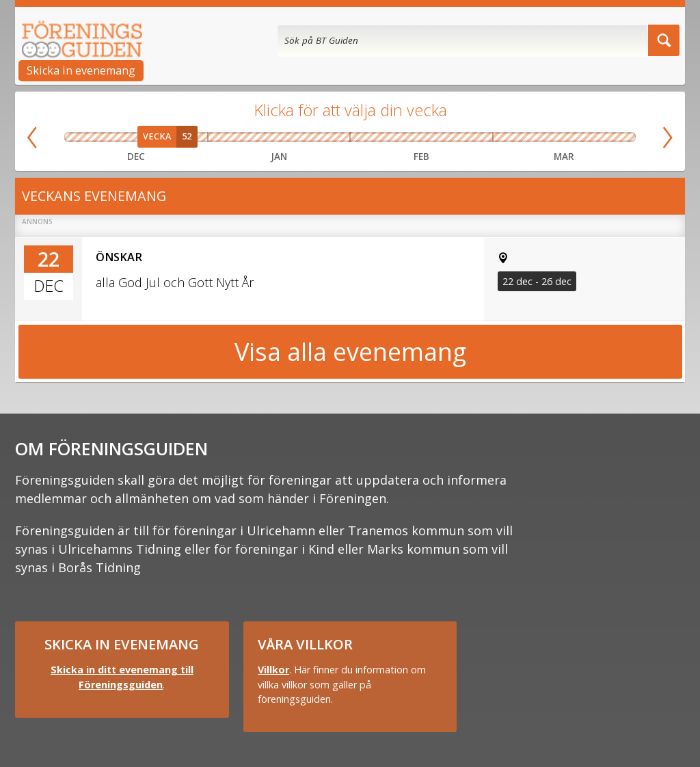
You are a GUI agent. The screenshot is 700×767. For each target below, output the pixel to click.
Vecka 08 (439, 137)
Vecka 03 (261, 137)
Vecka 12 (564, 137)
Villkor (273, 670)
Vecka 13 (593, 137)
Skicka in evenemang (81, 70)
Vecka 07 (403, 137)
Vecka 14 (621, 137)
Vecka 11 (535, 137)
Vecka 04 (297, 137)
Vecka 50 (108, 137)
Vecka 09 (474, 137)
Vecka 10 (507, 137)
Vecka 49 (79, 137)
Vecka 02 (226, 137)
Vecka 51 (136, 137)
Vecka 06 (368, 137)
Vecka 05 (332, 137)
